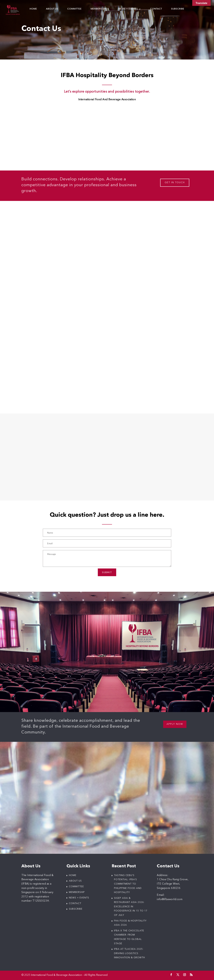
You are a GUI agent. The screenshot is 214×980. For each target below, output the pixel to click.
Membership (98, 9)
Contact (156, 9)
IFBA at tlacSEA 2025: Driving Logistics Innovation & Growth (129, 953)
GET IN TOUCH (175, 183)
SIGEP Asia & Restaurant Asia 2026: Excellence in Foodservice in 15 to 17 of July (131, 907)
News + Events (128, 9)
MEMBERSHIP (77, 892)
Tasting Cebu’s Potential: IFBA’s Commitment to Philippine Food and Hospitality (128, 884)
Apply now (175, 724)
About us (52, 9)
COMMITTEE (76, 887)
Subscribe (178, 9)
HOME (73, 875)
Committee (74, 9)
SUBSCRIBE (76, 909)
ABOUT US (75, 881)
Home (33, 9)
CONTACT (75, 903)
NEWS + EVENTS (79, 898)
